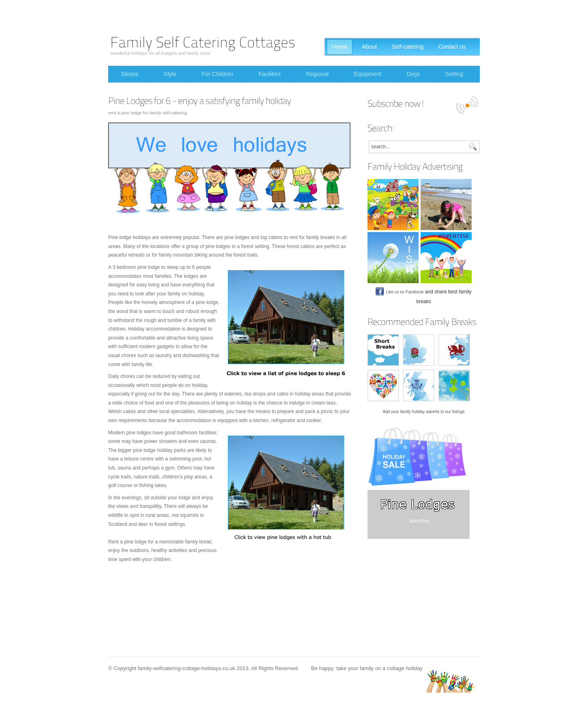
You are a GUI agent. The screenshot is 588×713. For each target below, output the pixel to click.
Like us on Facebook (400, 292)
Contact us (452, 47)
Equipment (368, 74)
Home (340, 47)
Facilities (269, 74)
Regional (317, 74)
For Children (217, 74)
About (369, 47)
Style (170, 74)
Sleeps (130, 74)
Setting (454, 74)
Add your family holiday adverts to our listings (424, 412)
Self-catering (408, 47)
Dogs (413, 74)
